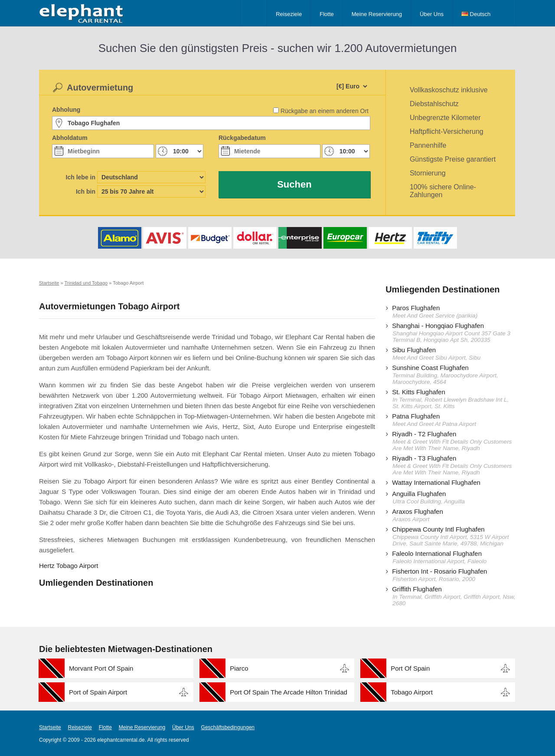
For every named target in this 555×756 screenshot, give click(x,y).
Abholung (66, 110)
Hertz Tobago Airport (69, 566)
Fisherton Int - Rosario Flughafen (439, 571)
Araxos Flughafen (418, 511)
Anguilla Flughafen (419, 494)
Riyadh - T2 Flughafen (424, 434)
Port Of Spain (410, 668)
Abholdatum (70, 138)
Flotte (327, 14)
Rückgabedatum (242, 138)
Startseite (50, 727)
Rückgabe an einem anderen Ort (325, 111)
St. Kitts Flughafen (419, 392)
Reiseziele (289, 14)
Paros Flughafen (416, 308)
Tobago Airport (412, 692)
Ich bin (86, 191)
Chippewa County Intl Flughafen (438, 529)
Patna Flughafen (416, 416)
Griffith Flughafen (417, 589)
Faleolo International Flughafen (437, 553)
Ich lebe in (81, 177)
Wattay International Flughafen (436, 482)
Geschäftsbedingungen (228, 727)
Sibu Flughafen (414, 350)
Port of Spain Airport (98, 692)
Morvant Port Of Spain (101, 668)
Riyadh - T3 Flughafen (424, 458)
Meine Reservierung (377, 14)
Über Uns (432, 14)
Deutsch (476, 14)
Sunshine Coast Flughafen (430, 368)
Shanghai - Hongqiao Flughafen (438, 326)
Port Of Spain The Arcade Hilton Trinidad (289, 692)
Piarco (239, 668)
